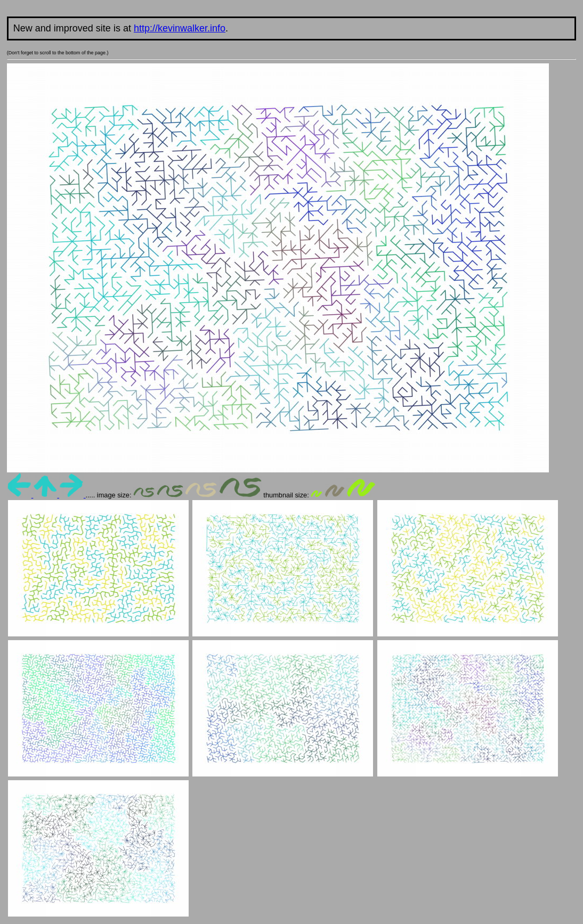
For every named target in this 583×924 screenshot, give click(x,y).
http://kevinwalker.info (180, 28)
